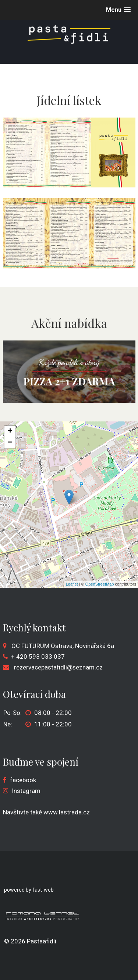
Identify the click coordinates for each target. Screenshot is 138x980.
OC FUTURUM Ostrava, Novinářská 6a (63, 646)
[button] (118, 10)
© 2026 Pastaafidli (30, 941)
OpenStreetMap (100, 584)
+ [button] (10, 431)
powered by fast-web (29, 890)
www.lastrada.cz (67, 812)
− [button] (10, 443)
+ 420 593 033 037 (38, 657)
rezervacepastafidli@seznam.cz (58, 667)
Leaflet (72, 584)
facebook (23, 780)
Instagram (26, 791)
